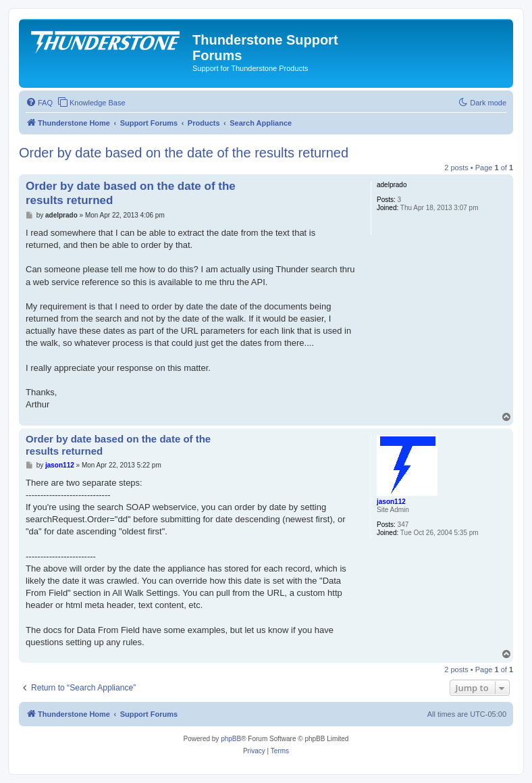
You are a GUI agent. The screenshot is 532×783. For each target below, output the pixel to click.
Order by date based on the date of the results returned (184, 153)
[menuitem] (39, 103)
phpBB (231, 739)
